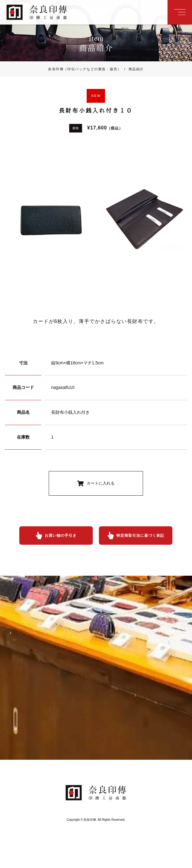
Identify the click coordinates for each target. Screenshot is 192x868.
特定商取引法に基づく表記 (140, 536)
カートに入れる (101, 483)
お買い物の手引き (61, 536)
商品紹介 (133, 69)
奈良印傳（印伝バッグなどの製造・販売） (85, 69)
